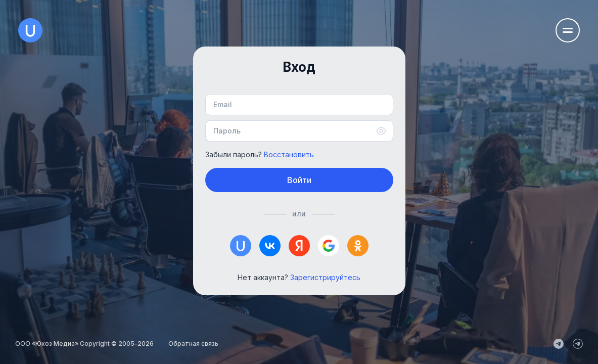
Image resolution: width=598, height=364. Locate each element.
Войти (299, 180)
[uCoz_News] (559, 344)
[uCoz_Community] (578, 344)
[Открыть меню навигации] (568, 30)
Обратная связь (193, 344)
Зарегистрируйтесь (325, 277)
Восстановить (289, 154)
